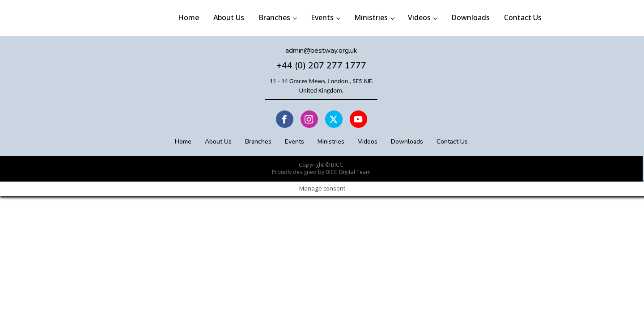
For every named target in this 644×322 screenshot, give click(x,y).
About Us (229, 17)
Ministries (371, 17)
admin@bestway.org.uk (321, 51)
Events (322, 17)
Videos (419, 17)
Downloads (470, 17)
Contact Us (523, 17)
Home (189, 17)
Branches (274, 17)
